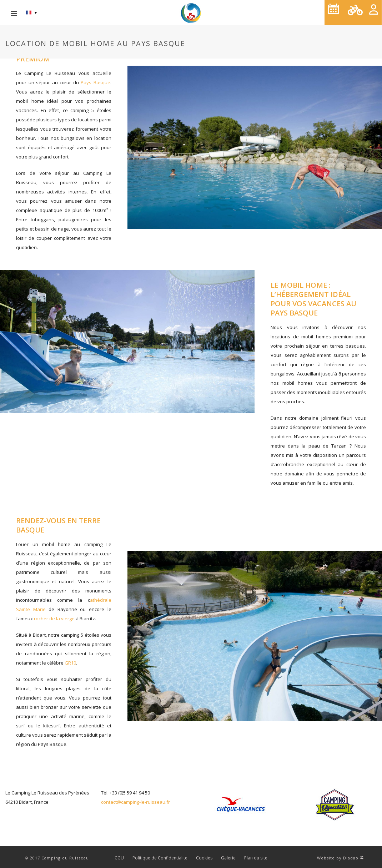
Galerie (228, 858)
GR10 (70, 663)
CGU (119, 858)
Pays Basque (95, 82)
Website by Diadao (338, 858)
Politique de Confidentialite (160, 858)
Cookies (204, 858)
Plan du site (256, 858)
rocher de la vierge (54, 619)
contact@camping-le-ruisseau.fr (135, 802)
